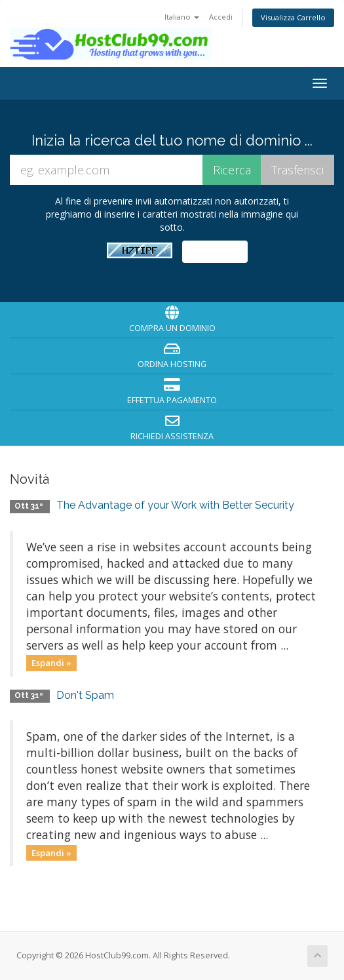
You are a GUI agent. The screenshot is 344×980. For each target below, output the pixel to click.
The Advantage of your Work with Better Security (175, 505)
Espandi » (51, 663)
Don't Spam (85, 695)
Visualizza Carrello (293, 17)
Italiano (182, 17)
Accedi (221, 17)
